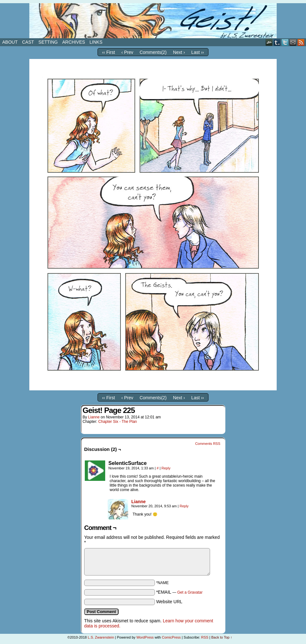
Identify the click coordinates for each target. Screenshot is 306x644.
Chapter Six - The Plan (117, 422)
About (10, 42)
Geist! (153, 21)
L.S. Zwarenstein (101, 637)
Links (96, 42)
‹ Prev (127, 52)
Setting (48, 42)
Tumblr (277, 42)
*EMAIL (179, 592)
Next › (179, 52)
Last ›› (198, 52)
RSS (301, 42)
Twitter (285, 42)
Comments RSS (208, 444)
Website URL (169, 602)
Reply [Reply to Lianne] (184, 506)
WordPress (145, 637)
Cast (28, 42)
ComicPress (171, 637)
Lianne (94, 417)
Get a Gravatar (190, 592)
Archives (74, 42)
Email (293, 42)
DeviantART (269, 42)
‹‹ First (108, 52)
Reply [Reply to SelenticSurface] (166, 468)
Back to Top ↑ (222, 637)
